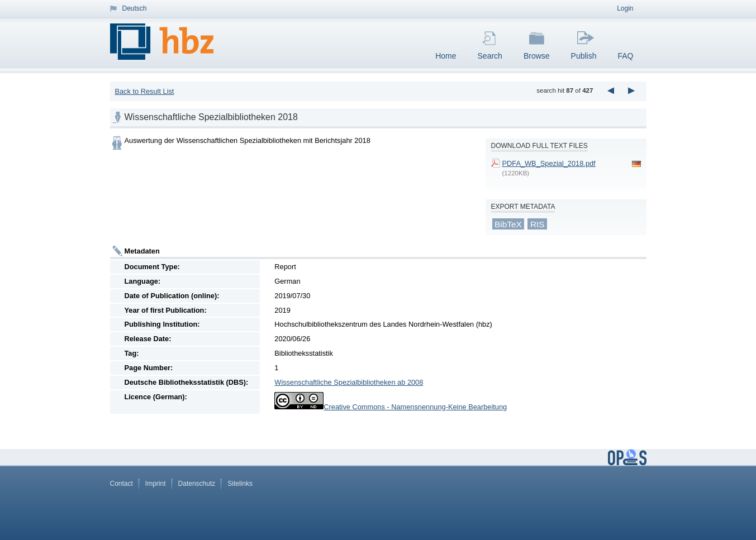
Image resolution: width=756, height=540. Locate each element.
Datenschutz (197, 484)
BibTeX (508, 224)
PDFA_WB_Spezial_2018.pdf (549, 163)
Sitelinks (240, 484)
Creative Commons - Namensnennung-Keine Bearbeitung (415, 407)
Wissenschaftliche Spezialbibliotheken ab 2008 (349, 382)
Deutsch (135, 8)
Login (625, 8)
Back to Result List (144, 91)
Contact (122, 484)
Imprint (156, 484)
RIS (538, 224)
